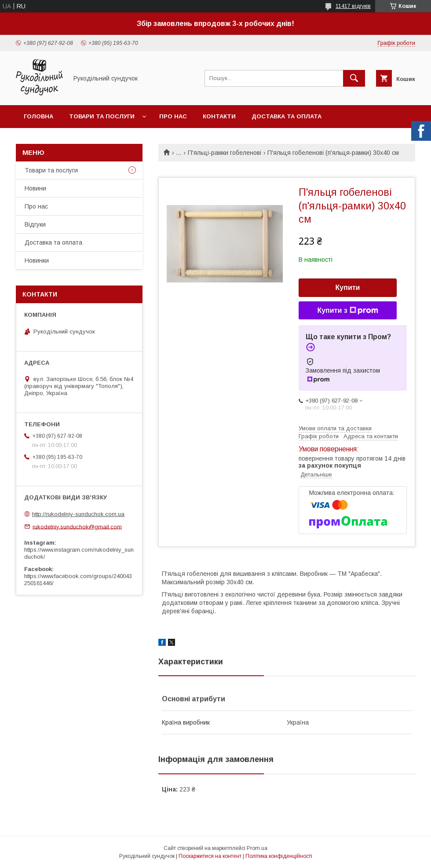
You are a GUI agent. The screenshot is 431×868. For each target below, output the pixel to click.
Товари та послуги (102, 116)
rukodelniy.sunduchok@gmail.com (77, 526)
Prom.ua (257, 848)
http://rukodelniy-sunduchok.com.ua (78, 514)
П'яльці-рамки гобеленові (225, 153)
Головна (38, 116)
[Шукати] (354, 78)
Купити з (347, 311)
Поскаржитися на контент (210, 856)
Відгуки (35, 224)
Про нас (173, 116)
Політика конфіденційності (279, 856)
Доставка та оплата (287, 116)
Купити (348, 288)
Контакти (219, 116)
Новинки (37, 260)
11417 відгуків (353, 6)
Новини (35, 188)
